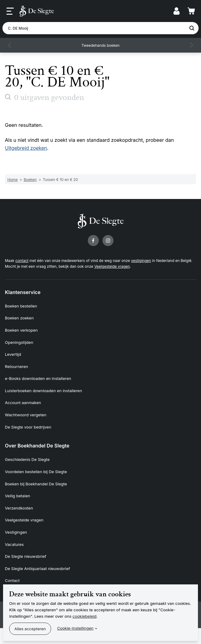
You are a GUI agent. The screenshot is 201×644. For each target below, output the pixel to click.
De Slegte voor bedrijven (28, 427)
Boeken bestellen (21, 306)
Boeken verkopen (21, 330)
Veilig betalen (18, 496)
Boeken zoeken (19, 318)
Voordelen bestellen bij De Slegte (36, 472)
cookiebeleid (84, 616)
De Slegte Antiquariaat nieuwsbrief (37, 569)
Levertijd (13, 354)
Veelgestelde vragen (112, 266)
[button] (10, 45)
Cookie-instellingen (75, 628)
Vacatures (14, 544)
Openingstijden (19, 342)
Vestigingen (16, 532)
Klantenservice (23, 292)
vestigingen (141, 261)
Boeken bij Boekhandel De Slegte (36, 484)
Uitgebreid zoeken (26, 148)
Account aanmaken (23, 403)
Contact (12, 580)
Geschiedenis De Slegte (27, 459)
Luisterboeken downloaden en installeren (43, 391)
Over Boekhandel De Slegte (37, 446)
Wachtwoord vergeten (26, 415)
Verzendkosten (19, 508)
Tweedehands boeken (100, 45)
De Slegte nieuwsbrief (26, 556)
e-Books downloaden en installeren (38, 378)
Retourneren (17, 366)
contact (22, 261)
